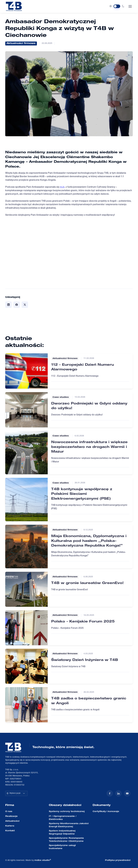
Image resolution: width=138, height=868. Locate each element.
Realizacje (11, 816)
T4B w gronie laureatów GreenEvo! (87, 583)
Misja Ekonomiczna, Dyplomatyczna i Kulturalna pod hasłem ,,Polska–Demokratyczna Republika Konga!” (89, 541)
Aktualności (12, 821)
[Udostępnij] (8, 305)
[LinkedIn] (118, 793)
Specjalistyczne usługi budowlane (62, 847)
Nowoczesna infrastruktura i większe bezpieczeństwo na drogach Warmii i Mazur (89, 447)
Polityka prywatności (118, 860)
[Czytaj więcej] (27, 371)
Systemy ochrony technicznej (67, 812)
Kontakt (10, 831)
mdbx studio (43, 860)
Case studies (61, 397)
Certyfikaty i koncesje (106, 812)
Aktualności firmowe (21, 44)
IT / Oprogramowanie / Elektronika (63, 818)
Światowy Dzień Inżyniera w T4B (85, 660)
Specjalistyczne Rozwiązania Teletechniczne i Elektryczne (66, 840)
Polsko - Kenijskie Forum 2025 (83, 622)
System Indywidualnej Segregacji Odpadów (62, 833)
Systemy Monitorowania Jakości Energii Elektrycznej (69, 825)
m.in (62, 187)
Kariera (10, 826)
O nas (9, 812)
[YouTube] (127, 793)
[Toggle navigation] (130, 6)
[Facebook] (110, 793)
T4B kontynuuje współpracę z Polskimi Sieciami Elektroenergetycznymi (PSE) (82, 494)
